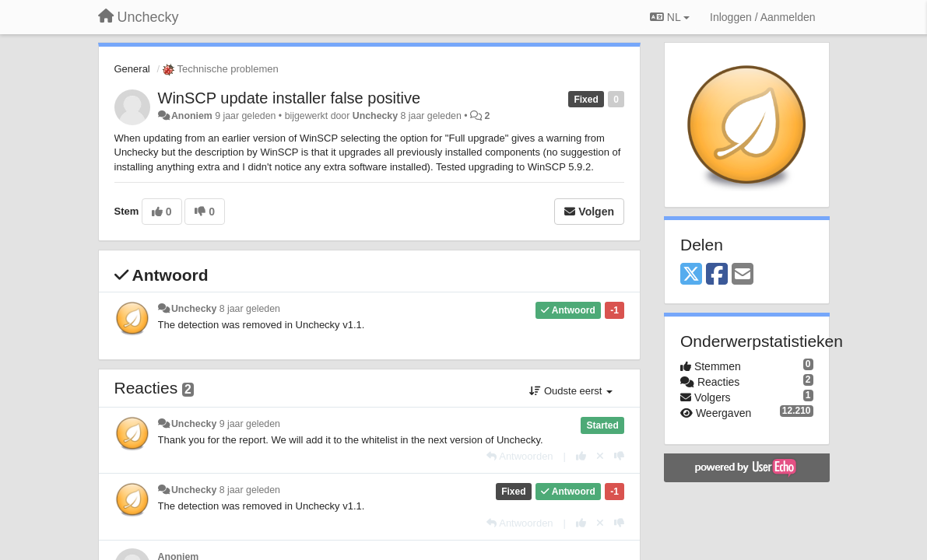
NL (670, 17)
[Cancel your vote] (600, 456)
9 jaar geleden (250, 424)
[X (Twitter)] (691, 275)
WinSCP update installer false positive (290, 98)
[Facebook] (717, 275)
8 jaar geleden (250, 309)
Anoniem (192, 116)
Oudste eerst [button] (571, 391)
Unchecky (375, 116)
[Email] (743, 275)
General (132, 69)
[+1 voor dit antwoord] (581, 456)
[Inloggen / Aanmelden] (762, 17)
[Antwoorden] (520, 456)
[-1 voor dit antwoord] (619, 456)
